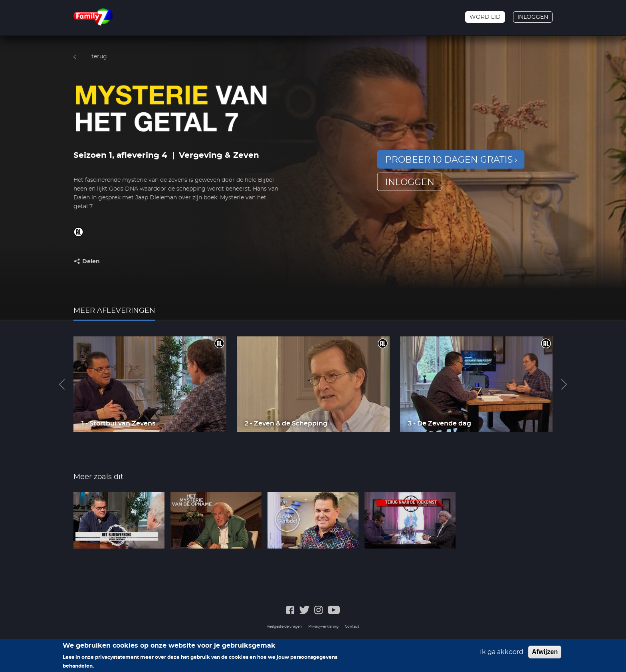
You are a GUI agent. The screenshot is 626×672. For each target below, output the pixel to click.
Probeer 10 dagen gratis (449, 160)
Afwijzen (545, 655)
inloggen (410, 182)
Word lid (485, 17)
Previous (62, 384)
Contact (352, 627)
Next (564, 384)
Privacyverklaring (323, 627)
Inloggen (533, 17)
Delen (91, 262)
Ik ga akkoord (502, 655)
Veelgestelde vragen (284, 627)
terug (99, 57)
